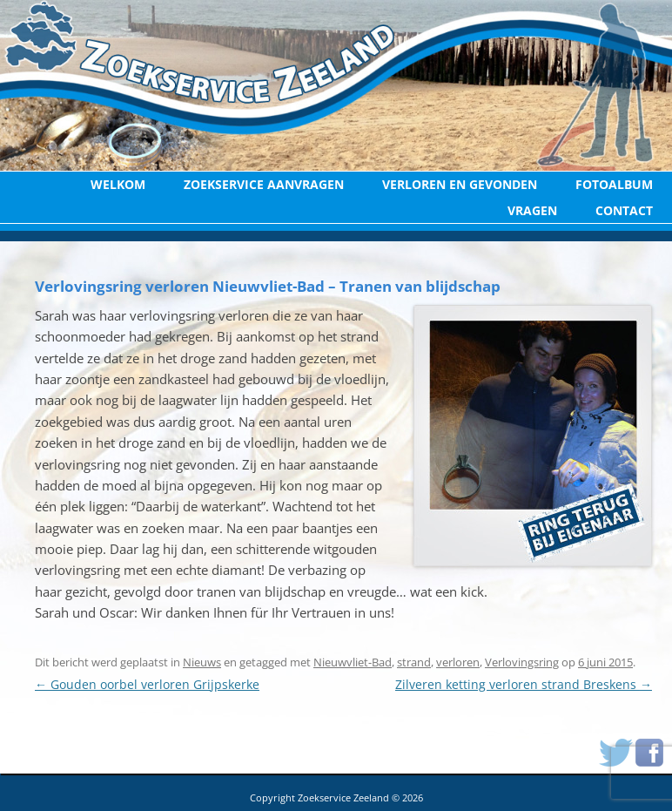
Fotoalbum (614, 184)
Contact (624, 210)
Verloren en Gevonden (460, 184)
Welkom (118, 184)
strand (414, 662)
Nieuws (202, 662)
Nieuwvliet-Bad (353, 662)
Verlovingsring (522, 662)
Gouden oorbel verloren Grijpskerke (147, 684)
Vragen (532, 210)
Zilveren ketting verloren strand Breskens (524, 684)
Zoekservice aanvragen (264, 184)
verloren (458, 662)
